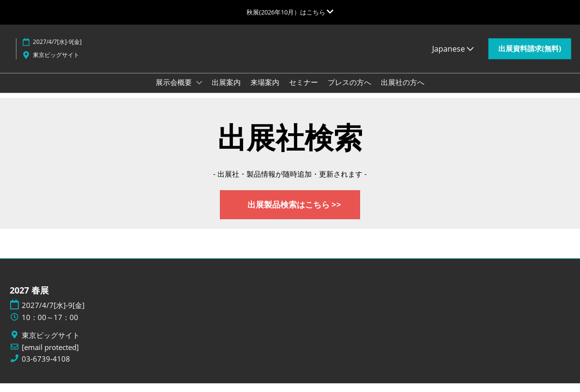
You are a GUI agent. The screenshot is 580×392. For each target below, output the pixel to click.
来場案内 (265, 91)
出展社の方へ (403, 91)
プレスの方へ (349, 91)
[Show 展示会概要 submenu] (199, 92)
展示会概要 (175, 91)
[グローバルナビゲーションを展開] (290, 12)
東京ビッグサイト (56, 64)
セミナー (304, 91)
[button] (530, 58)
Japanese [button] (453, 58)
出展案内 (226, 91)
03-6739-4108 (46, 368)
